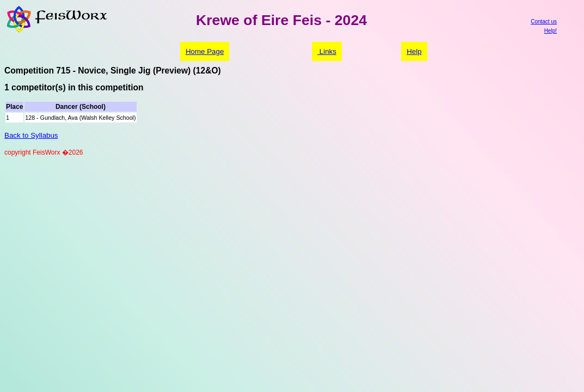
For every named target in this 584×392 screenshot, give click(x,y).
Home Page (205, 51)
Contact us (544, 22)
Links (327, 51)
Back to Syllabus (31, 135)
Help (414, 51)
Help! (551, 31)
